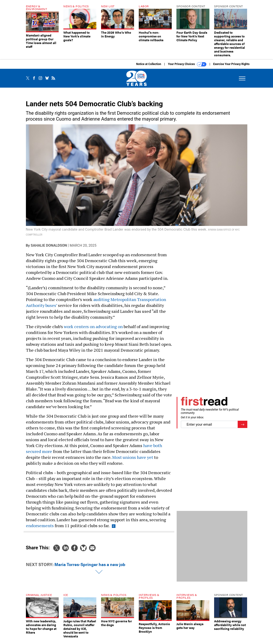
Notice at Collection (149, 68)
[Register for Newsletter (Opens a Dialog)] (242, 428)
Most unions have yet (133, 461)
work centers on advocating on (93, 330)
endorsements (40, 529)
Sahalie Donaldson (49, 249)
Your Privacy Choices (187, 68)
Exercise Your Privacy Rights (231, 68)
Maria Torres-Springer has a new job (90, 568)
